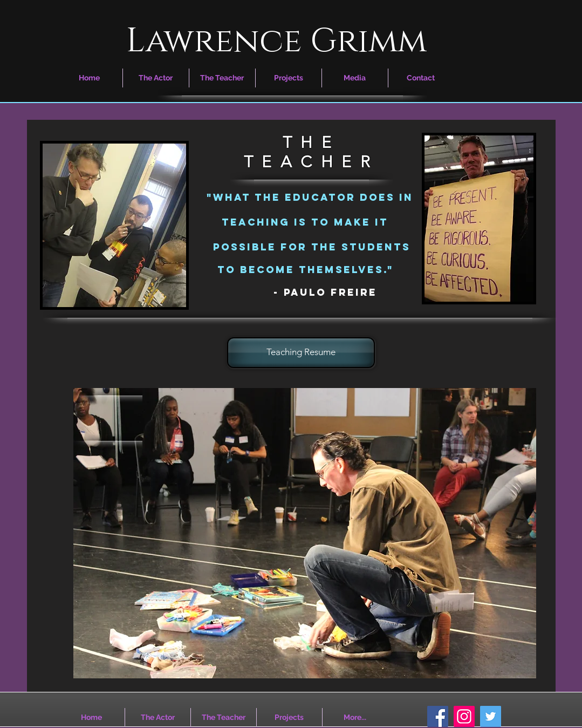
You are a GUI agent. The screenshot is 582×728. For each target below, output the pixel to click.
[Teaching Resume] (301, 353)
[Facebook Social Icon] (438, 716)
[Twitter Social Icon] (491, 716)
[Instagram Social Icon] (464, 716)
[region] (305, 533)
